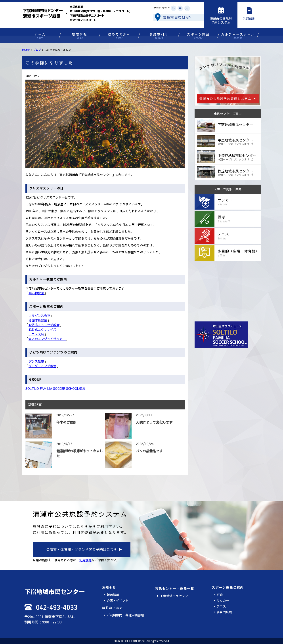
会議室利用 (159, 36)
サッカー (223, 600)
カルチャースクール (238, 36)
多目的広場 (224, 612)
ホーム (40, 36)
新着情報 (80, 36)
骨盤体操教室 (38, 320)
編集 (82, 388)
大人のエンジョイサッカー (47, 339)
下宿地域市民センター (176, 596)
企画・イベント (118, 600)
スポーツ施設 (198, 36)
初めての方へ (119, 36)
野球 (220, 595)
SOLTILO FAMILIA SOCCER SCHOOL (52, 388)
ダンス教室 (36, 361)
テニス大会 (36, 334)
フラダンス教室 (39, 315)
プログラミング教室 (42, 366)
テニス (221, 606)
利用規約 (85, 560)
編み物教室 (36, 293)
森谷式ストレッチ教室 (44, 325)
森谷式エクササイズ (42, 329)
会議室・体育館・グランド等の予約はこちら (82, 549)
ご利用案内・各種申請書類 (125, 615)
